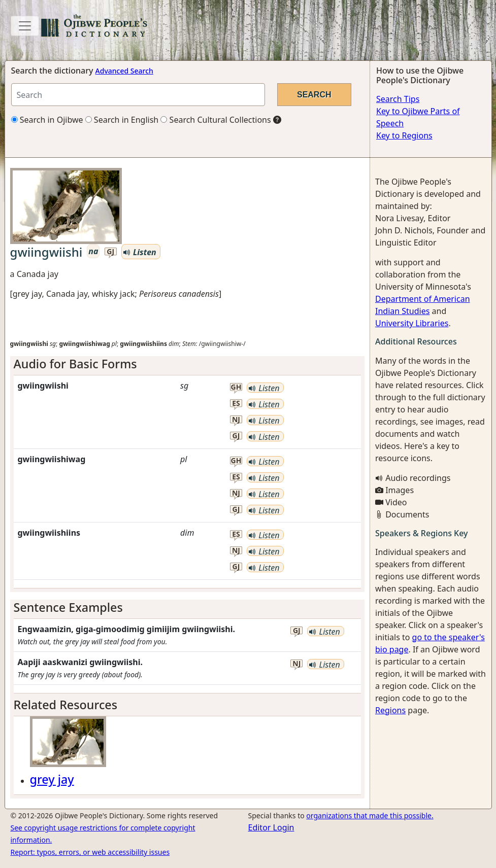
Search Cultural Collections (216, 120)
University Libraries (412, 323)
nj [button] (236, 420)
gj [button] (110, 252)
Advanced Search (124, 71)
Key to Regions (404, 135)
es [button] (236, 404)
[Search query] (138, 95)
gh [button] (236, 387)
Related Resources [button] (66, 705)
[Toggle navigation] (25, 26)
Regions (390, 710)
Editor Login (271, 827)
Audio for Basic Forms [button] (75, 364)
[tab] (188, 364)
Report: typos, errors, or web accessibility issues (90, 852)
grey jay (52, 779)
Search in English (122, 120)
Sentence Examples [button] (68, 607)
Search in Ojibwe (47, 120)
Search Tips (398, 99)
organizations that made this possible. (370, 815)
